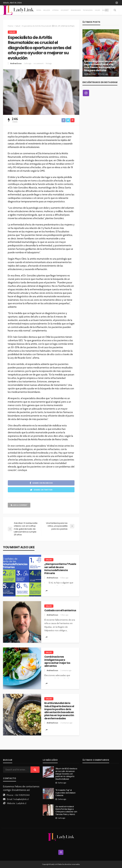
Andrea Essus (16, 63)
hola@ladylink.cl (21, 799)
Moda (39, 10)
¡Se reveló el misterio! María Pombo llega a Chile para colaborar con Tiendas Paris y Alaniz (66, 810)
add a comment (19, 505)
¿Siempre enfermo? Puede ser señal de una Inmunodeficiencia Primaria (60, 569)
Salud (12, 32)
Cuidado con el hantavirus (60, 610)
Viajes (97, 10)
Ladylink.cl (21, 803)
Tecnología (88, 10)
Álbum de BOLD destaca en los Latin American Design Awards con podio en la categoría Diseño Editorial (66, 774)
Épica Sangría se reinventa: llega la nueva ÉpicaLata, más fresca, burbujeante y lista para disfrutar (100, 66)
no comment (39, 63)
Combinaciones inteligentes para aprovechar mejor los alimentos (57, 661)
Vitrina (55, 10)
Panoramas (76, 10)
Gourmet (65, 10)
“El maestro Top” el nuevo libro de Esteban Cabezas (65, 793)
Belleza (47, 10)
